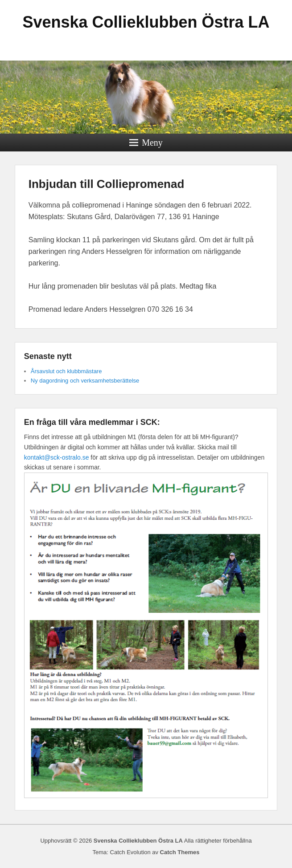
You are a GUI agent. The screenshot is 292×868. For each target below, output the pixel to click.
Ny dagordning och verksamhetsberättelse (85, 381)
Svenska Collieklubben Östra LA (146, 22)
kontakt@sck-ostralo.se (57, 457)
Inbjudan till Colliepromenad (107, 184)
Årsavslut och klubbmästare (66, 371)
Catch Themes (180, 852)
